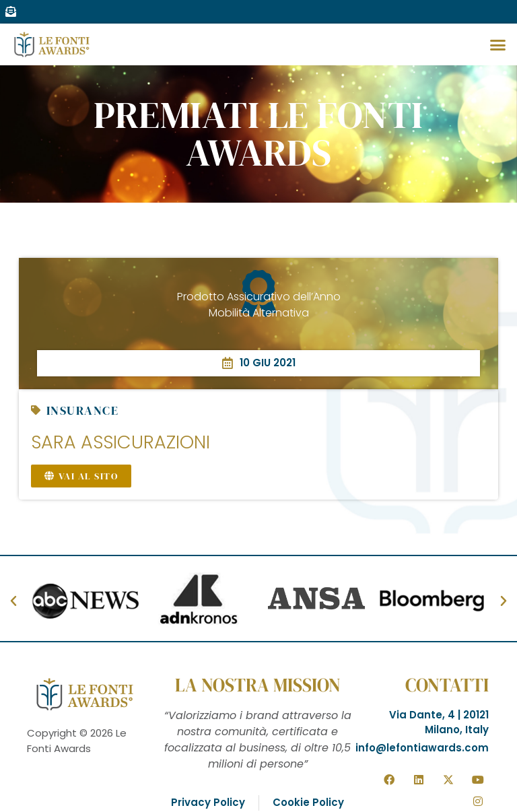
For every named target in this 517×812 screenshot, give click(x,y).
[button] (497, 44)
